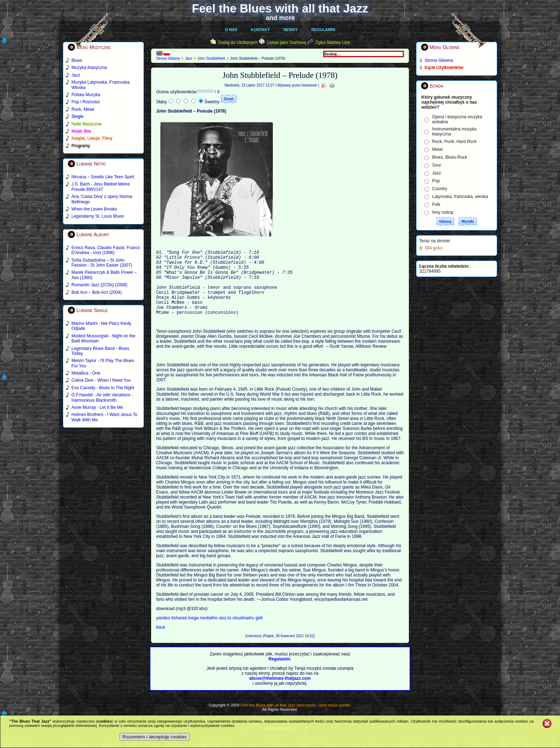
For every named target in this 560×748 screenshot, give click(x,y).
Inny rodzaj (443, 212)
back (161, 642)
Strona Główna (168, 58)
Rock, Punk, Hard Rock (454, 142)
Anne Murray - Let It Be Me (97, 407)
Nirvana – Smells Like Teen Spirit (103, 177)
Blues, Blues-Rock (450, 157)
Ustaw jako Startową (287, 43)
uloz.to (226, 633)
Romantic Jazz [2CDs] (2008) (99, 285)
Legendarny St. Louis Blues (98, 216)
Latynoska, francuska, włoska (460, 197)
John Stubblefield (211, 58)
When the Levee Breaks (94, 209)
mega (194, 633)
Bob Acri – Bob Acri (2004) (97, 292)
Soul (436, 165)
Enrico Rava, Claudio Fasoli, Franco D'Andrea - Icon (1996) (106, 250)
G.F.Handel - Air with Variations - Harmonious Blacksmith (102, 397)
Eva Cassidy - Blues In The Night (103, 388)
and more (280, 18)
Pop (436, 181)
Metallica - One (86, 373)
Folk (436, 204)
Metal (437, 149)
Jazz (189, 58)
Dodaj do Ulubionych (238, 43)
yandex (164, 633)
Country (440, 189)
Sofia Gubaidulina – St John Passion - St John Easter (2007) (102, 263)
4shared (179, 633)
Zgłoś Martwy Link (333, 43)
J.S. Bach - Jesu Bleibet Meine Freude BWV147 (101, 187)
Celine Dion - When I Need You (101, 380)
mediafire (208, 633)
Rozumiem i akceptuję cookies (155, 737)
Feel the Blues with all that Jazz (280, 8)
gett (259, 633)
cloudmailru (244, 633)
